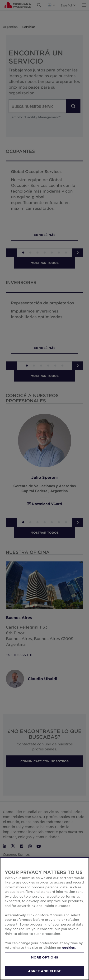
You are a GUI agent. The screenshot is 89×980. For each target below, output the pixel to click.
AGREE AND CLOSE (44, 971)
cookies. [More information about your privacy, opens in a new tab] (69, 948)
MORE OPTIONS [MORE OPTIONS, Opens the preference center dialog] (45, 957)
